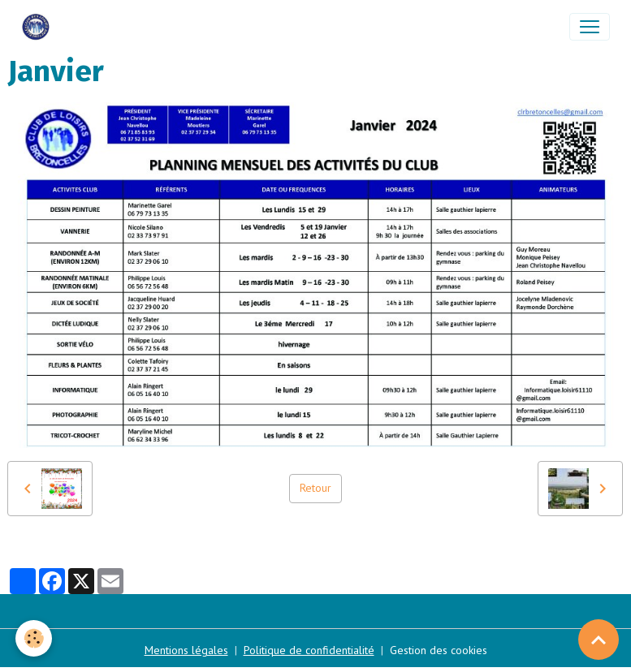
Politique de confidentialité (309, 650)
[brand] (39, 27)
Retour (315, 488)
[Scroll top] (599, 640)
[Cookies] (35, 638)
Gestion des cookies (439, 650)
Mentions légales (186, 650)
